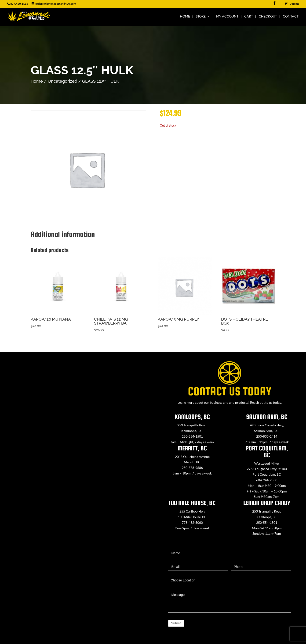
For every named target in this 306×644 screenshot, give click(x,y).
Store (201, 16)
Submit (176, 623)
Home (185, 16)
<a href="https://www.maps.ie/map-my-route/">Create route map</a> (76, 479)
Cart (249, 16)
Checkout (268, 16)
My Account (227, 16)
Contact (291, 16)
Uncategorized (62, 81)
